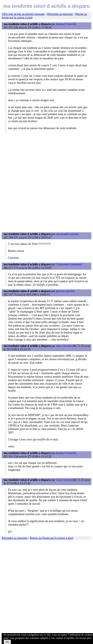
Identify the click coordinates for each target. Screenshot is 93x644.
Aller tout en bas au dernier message (23, 14)
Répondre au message (60, 14)
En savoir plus (84, 638)
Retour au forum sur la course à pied (52, 538)
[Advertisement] (46, 183)
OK (7, 642)
